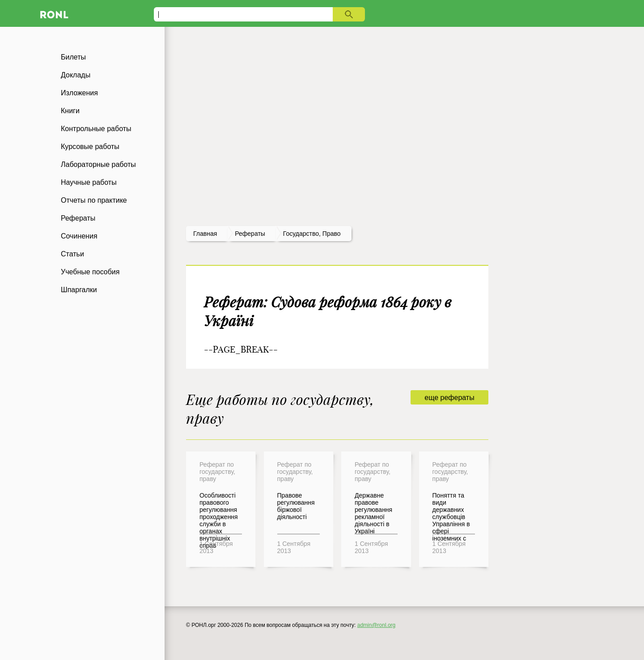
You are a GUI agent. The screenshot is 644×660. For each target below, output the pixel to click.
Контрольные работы (96, 129)
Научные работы (89, 182)
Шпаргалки (79, 290)
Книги (70, 111)
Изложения (79, 93)
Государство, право (312, 234)
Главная (205, 234)
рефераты (250, 234)
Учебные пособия (90, 272)
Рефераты (78, 218)
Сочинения (79, 236)
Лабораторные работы (98, 164)
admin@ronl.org (377, 625)
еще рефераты (449, 398)
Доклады (76, 75)
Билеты (73, 57)
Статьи (72, 254)
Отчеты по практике (94, 200)
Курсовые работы (90, 147)
